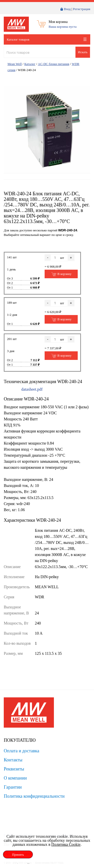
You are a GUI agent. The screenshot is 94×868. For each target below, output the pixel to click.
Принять (18, 855)
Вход (67, 9)
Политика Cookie (66, 844)
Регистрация (82, 9)
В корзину (61, 274)
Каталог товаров (47, 39)
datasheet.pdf (32, 389)
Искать (83, 52)
